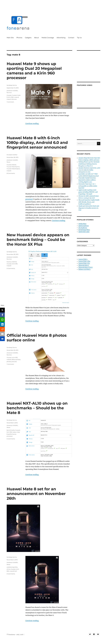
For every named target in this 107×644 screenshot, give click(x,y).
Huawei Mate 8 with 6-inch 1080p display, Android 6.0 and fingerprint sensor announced (37, 142)
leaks (14, 432)
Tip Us (79, 38)
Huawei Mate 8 (11, 165)
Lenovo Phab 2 (83, 259)
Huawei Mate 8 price (13, 167)
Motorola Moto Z (84, 265)
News (8, 162)
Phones (19, 38)
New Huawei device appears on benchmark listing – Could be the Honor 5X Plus (38, 240)
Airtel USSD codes (84, 232)
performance (12, 434)
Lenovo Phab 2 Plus (84, 261)
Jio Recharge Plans (84, 230)
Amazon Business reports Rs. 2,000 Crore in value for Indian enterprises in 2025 (89, 170)
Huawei (9, 95)
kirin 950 (15, 357)
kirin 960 (11, 97)
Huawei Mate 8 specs (13, 169)
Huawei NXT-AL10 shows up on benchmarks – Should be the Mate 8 (37, 408)
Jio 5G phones (83, 228)
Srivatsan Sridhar (12, 155)
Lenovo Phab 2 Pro (84, 263)
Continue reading (32, 123)
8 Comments (11, 173)
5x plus (9, 262)
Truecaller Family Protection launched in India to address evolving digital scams (87, 180)
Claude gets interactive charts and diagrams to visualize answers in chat (89, 208)
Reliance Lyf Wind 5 (84, 269)
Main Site (10, 38)
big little (15, 567)
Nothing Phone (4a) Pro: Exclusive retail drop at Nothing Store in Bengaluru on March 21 (89, 164)
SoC (16, 571)
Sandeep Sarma (12, 85)
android (14, 262)
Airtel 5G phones (84, 226)
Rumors (9, 93)
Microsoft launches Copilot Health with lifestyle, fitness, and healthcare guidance (89, 202)
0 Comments (11, 268)
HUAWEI (15, 91)
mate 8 (16, 97)
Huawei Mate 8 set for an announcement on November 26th (36, 494)
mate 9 (9, 99)
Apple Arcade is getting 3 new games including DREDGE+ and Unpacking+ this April (88, 192)
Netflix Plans (82, 224)
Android (9, 91)
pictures (14, 361)
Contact (71, 38)
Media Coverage (48, 38)
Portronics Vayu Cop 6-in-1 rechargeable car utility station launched (88, 186)
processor (10, 436)
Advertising (61, 38)
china (8, 569)
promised (29, 199)
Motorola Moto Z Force (86, 267)
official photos (16, 359)
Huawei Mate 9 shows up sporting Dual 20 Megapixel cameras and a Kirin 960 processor (34, 71)
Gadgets (28, 38)
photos (9, 361)
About (37, 38)
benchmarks (11, 430)
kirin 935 (15, 264)
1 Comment (10, 102)
